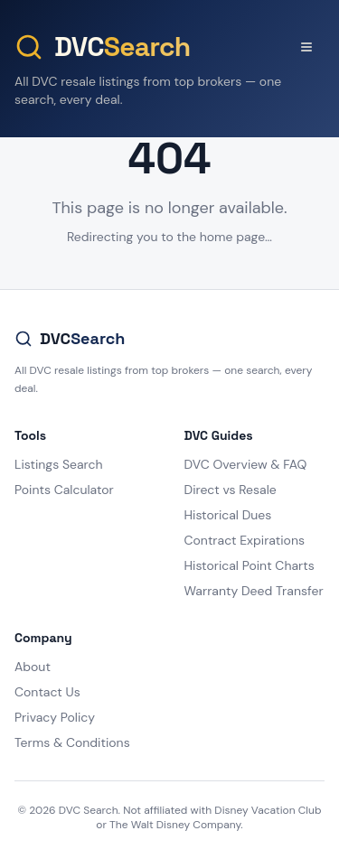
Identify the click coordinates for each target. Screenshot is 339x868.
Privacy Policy (55, 717)
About (33, 667)
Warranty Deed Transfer (254, 591)
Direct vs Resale (231, 490)
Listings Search (59, 464)
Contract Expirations (245, 540)
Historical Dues (228, 515)
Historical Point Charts (250, 565)
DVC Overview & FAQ (246, 464)
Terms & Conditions (72, 742)
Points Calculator (64, 490)
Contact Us (47, 692)
